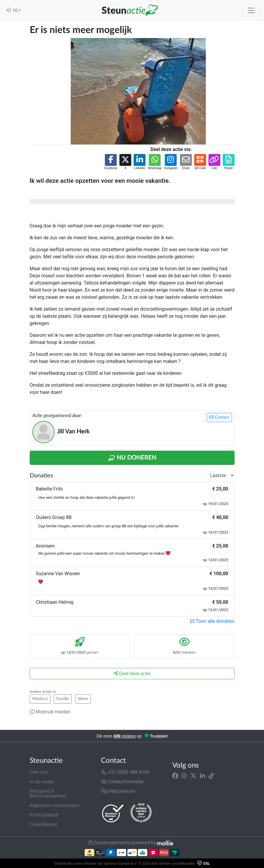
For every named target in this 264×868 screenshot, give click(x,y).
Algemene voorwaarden (55, 805)
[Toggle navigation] (251, 10)
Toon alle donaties (212, 621)
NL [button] (16, 10)
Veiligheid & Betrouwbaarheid (48, 794)
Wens (83, 699)
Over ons (39, 772)
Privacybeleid (44, 815)
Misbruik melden (50, 712)
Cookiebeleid (43, 824)
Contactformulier (122, 782)
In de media (42, 782)
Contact (219, 417)
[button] (111, 162)
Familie (63, 699)
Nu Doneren (132, 458)
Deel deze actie (132, 673)
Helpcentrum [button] (118, 791)
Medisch (40, 699)
